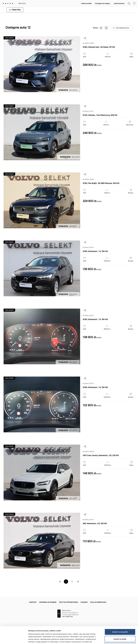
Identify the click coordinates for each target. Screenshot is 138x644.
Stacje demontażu (98, 602)
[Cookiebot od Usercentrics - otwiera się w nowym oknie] (14, 640)
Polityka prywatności (69, 602)
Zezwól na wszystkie (120, 616)
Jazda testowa (119, 3)
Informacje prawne (48, 602)
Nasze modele (87, 3)
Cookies (84, 602)
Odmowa (120, 630)
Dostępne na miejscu (103, 3)
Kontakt (33, 602)
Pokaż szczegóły (115, 640)
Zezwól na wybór (120, 623)
